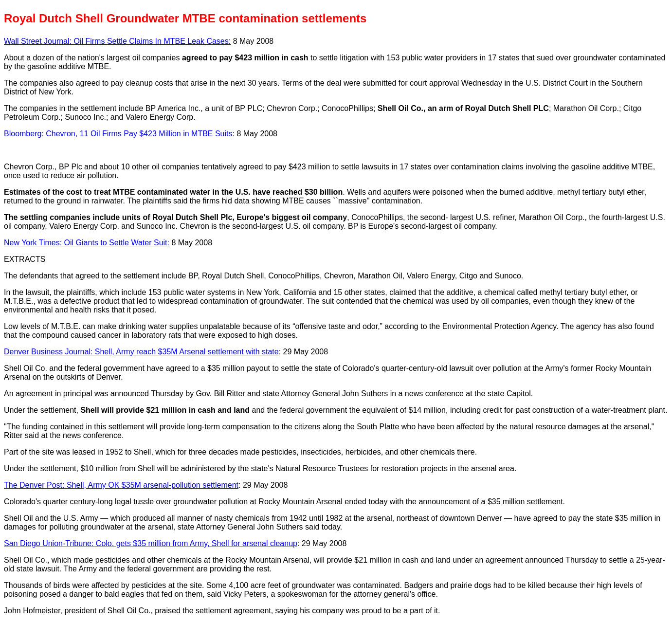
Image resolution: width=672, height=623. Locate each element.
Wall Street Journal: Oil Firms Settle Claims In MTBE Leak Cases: (117, 41)
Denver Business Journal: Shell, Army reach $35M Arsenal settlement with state (141, 352)
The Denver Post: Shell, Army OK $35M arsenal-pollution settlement (121, 485)
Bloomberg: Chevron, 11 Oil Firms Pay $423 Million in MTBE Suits (118, 134)
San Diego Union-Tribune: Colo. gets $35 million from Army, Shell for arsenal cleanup (151, 543)
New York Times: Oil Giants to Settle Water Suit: (87, 243)
